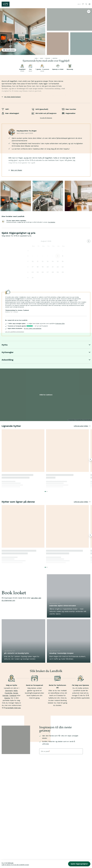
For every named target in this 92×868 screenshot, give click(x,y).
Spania (7, 698)
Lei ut (79, 4)
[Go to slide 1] (45, 491)
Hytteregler (46, 352)
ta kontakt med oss (13, 708)
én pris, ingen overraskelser (33, 328)
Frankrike (8, 693)
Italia (15, 691)
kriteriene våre (60, 324)
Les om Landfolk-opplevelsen (15, 332)
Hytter (36, 58)
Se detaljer (52, 222)
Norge (41, 58)
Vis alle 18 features (46, 118)
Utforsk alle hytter (82, 426)
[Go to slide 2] (47, 491)
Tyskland (13, 695)
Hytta (46, 345)
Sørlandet (48, 58)
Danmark (9, 691)
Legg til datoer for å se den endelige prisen (15, 865)
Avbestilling (46, 360)
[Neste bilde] (90, 459)
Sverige (5, 695)
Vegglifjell (55, 58)
